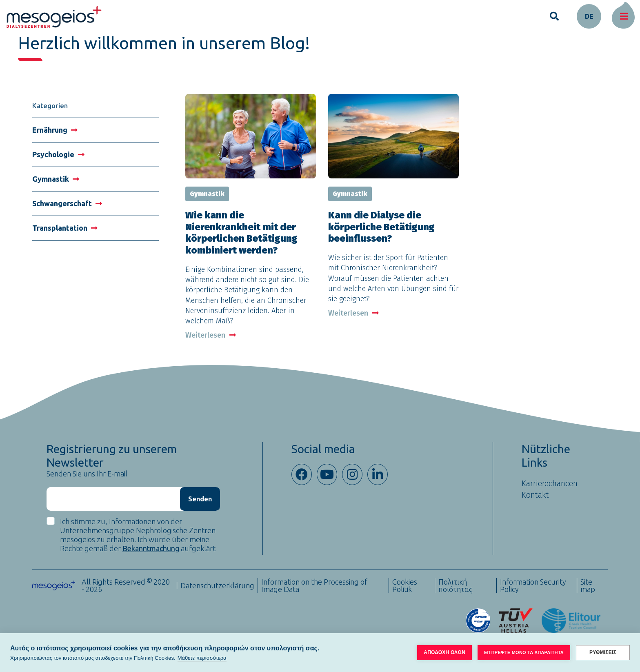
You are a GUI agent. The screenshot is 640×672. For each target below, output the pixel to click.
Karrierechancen (550, 483)
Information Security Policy (533, 585)
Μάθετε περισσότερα (202, 658)
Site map (588, 585)
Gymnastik (56, 179)
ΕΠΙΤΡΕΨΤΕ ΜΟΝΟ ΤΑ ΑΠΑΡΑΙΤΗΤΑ (524, 652)
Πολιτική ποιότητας (456, 585)
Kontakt (535, 495)
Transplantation (65, 228)
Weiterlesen (211, 335)
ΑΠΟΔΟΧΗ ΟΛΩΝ (444, 652)
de (589, 16)
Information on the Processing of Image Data (314, 585)
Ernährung (55, 130)
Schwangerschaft (67, 203)
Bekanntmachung (151, 548)
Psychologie (58, 154)
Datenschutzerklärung (217, 585)
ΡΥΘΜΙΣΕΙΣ (603, 652)
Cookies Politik (405, 585)
